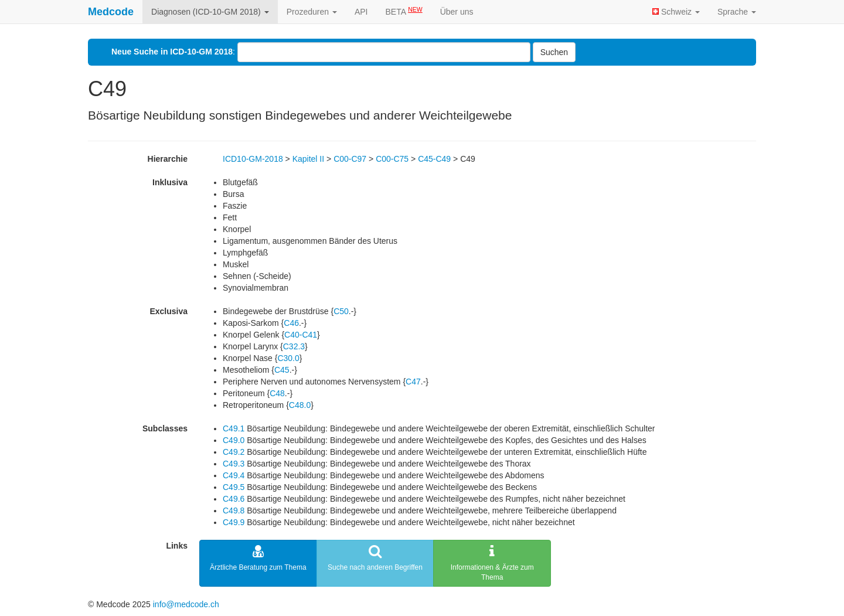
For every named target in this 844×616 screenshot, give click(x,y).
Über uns (457, 12)
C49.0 (234, 440)
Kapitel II (308, 159)
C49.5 (234, 487)
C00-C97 (350, 159)
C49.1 (234, 428)
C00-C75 (392, 159)
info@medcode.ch (186, 604)
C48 (277, 393)
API (361, 12)
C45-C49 (434, 159)
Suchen (554, 52)
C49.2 (234, 452)
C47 (413, 382)
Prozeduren (312, 12)
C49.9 (234, 522)
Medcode (111, 12)
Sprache (737, 12)
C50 (341, 311)
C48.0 (300, 405)
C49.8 (234, 511)
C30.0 (288, 358)
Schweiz (676, 12)
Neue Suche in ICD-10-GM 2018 (172, 52)
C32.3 (294, 346)
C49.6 (234, 499)
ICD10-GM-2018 (253, 159)
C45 (282, 370)
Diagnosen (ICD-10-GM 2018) (210, 12)
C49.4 (234, 475)
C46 (291, 323)
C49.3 (234, 464)
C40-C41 (301, 335)
